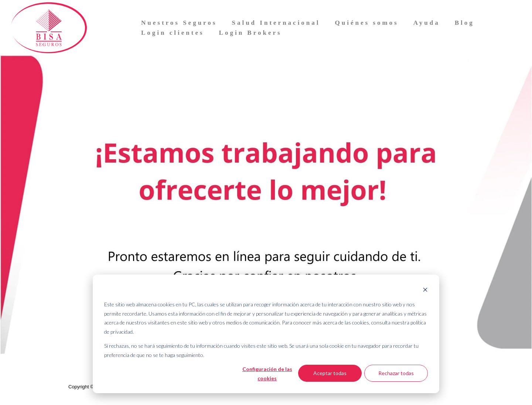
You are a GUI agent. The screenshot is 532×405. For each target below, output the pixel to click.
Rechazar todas (396, 373)
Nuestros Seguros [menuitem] (179, 23)
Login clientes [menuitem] (173, 33)
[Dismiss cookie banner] (425, 291)
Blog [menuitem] (465, 23)
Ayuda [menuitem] (427, 23)
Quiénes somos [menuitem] (367, 23)
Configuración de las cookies (267, 374)
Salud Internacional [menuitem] (276, 23)
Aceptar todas (330, 373)
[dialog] (266, 334)
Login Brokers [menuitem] (250, 33)
